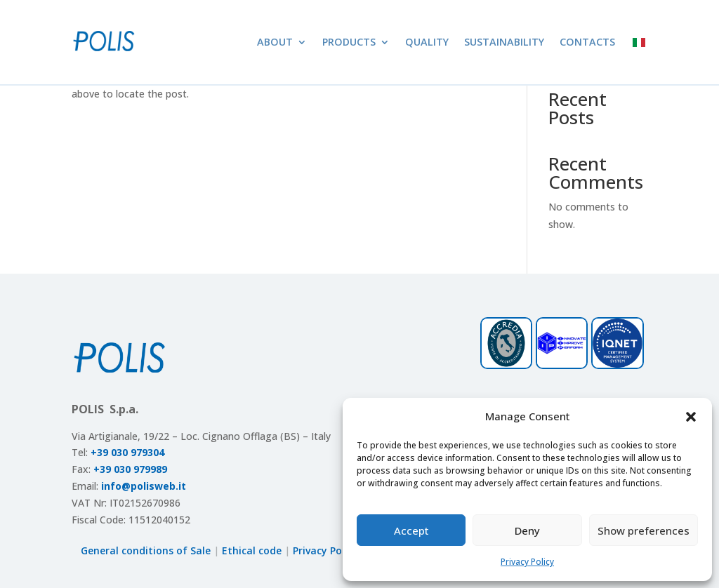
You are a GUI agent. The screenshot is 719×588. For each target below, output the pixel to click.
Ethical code (252, 550)
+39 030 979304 (127, 452)
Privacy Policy (527, 562)
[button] (691, 417)
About (275, 42)
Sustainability (504, 42)
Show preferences (644, 530)
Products (349, 42)
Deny (527, 530)
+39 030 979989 (130, 469)
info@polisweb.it (144, 486)
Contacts (587, 42)
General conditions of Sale (146, 550)
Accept (411, 530)
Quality (427, 42)
